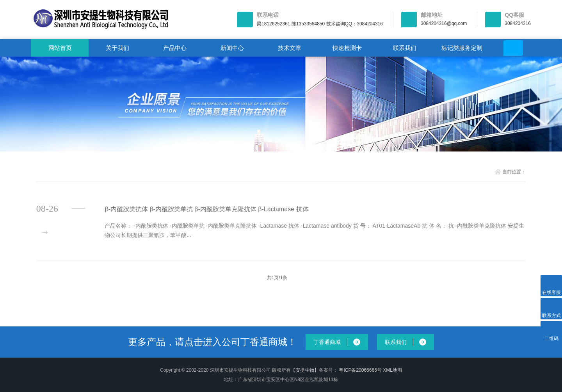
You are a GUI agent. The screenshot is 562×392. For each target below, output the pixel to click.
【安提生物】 (305, 370)
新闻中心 (232, 48)
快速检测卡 (347, 48)
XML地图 (392, 370)
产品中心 (175, 48)
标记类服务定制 (462, 48)
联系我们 (405, 48)
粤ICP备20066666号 (361, 370)
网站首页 (60, 48)
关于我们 (117, 48)
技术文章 (290, 48)
